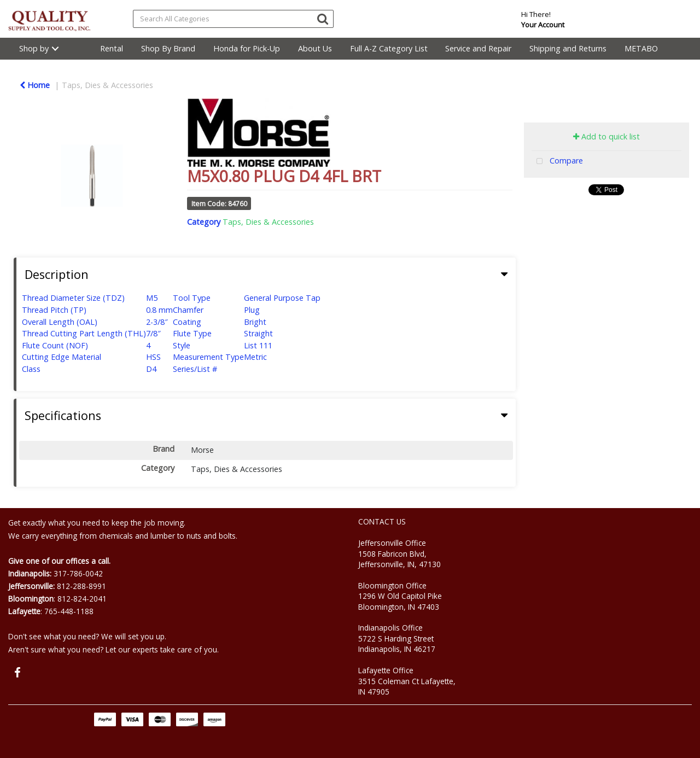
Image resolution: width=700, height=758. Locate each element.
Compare (557, 162)
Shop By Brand (168, 48)
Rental (112, 48)
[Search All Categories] (233, 19)
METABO (641, 48)
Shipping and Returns (568, 48)
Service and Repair (478, 48)
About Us (315, 48)
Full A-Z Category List (389, 48)
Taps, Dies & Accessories (107, 85)
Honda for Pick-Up (247, 48)
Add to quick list (606, 136)
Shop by (34, 48)
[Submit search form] (323, 18)
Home (35, 85)
